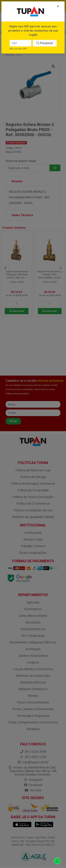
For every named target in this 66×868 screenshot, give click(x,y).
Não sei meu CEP (18, 49)
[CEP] (21, 43)
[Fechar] (58, 6)
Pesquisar (45, 43)
